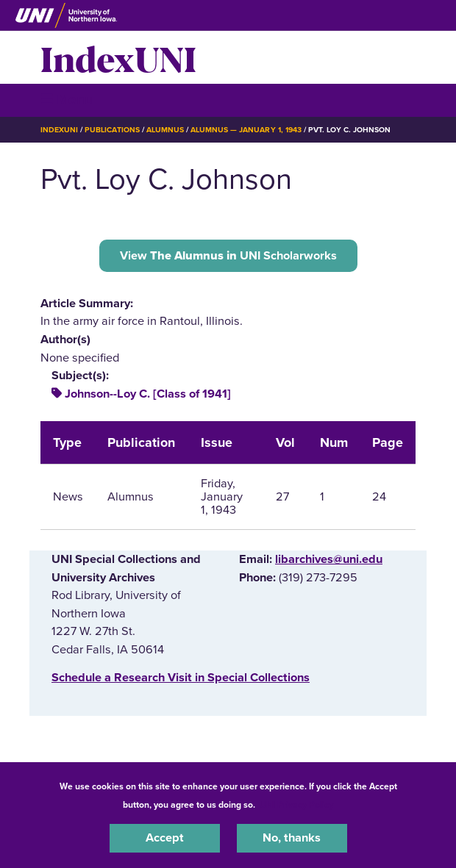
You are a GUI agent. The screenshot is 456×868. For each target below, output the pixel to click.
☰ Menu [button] (67, 100)
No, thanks (292, 838)
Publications (112, 130)
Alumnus (165, 130)
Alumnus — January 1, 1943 (246, 130)
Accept (165, 838)
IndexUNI (118, 57)
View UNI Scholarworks (228, 256)
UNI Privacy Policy (296, 805)
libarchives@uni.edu (329, 559)
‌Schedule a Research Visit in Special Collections (181, 678)
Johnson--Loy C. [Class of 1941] (148, 394)
